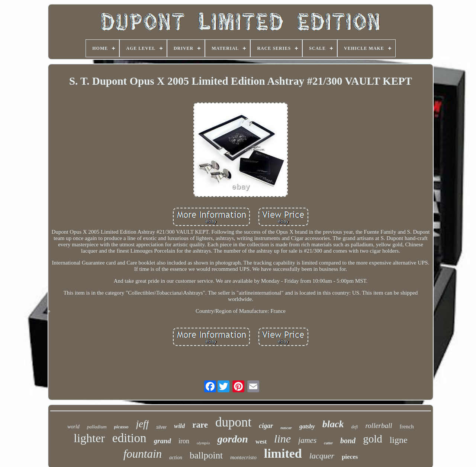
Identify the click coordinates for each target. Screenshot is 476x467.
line (282, 439)
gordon (232, 439)
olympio (203, 443)
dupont (233, 422)
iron (184, 441)
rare (200, 425)
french (407, 427)
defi (354, 427)
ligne (399, 440)
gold (373, 439)
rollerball (379, 426)
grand (163, 441)
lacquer (322, 456)
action (176, 458)
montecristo (243, 457)
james (307, 440)
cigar (266, 426)
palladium (97, 427)
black (333, 424)
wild (179, 426)
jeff (143, 424)
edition (129, 438)
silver (161, 427)
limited (283, 453)
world (73, 427)
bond (348, 441)
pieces (350, 457)
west (261, 442)
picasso (121, 427)
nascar (286, 428)
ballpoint (206, 455)
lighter (89, 438)
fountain (143, 454)
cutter (328, 443)
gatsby (307, 426)
